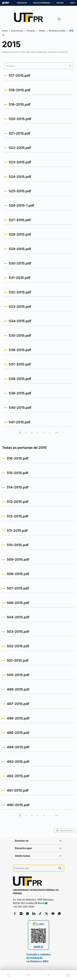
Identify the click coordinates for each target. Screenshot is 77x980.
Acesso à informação (42, 3)
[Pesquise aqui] (35, 868)
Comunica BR (22, 3)
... (50, 433)
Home (5, 31)
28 (56, 433)
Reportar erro (64, 830)
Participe (60, 3)
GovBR (6, 3)
